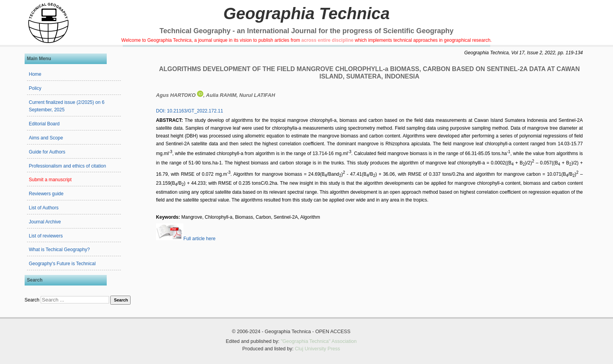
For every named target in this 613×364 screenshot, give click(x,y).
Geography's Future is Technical (62, 264)
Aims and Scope (46, 138)
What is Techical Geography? (59, 250)
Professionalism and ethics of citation (67, 166)
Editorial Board (44, 124)
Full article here (186, 239)
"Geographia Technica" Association (319, 341)
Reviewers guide (46, 194)
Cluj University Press (317, 349)
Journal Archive (45, 222)
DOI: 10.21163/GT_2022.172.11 (189, 111)
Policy (35, 88)
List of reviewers (46, 236)
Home (35, 74)
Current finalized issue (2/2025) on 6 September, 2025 (67, 106)
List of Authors (44, 208)
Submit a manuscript (50, 180)
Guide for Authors (47, 152)
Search (32, 300)
